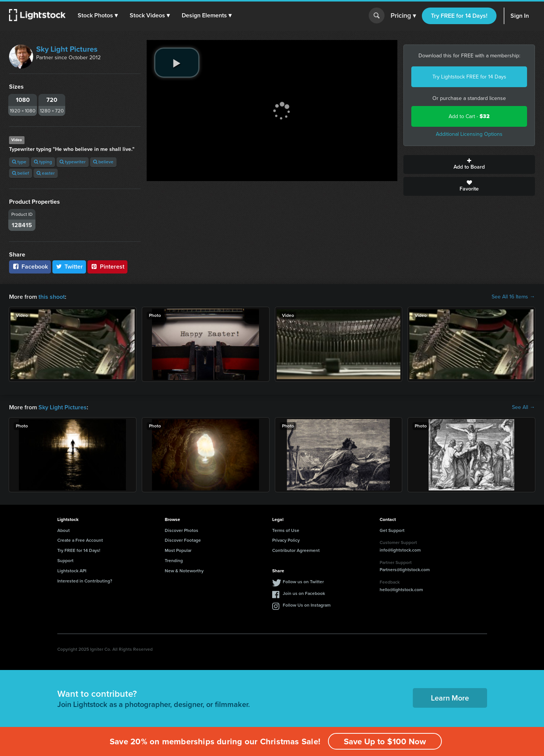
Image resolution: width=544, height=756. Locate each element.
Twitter (69, 267)
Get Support (392, 530)
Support (65, 561)
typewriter (73, 162)
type (19, 162)
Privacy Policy (286, 540)
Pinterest (107, 267)
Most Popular (178, 550)
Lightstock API (72, 571)
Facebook (30, 267)
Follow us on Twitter (303, 582)
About (64, 530)
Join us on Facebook (304, 593)
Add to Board (469, 164)
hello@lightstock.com (401, 590)
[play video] (177, 63)
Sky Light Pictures (67, 49)
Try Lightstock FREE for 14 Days (469, 77)
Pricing (403, 16)
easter (46, 173)
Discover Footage (183, 540)
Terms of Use (286, 530)
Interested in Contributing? (85, 581)
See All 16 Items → (513, 297)
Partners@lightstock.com (405, 570)
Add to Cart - (469, 116)
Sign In (520, 16)
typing (43, 162)
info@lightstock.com (400, 550)
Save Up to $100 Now (385, 741)
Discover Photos (182, 530)
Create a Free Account (80, 540)
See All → (523, 407)
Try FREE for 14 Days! (459, 16)
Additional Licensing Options (469, 134)
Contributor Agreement (296, 550)
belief (21, 173)
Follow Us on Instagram (307, 605)
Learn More (450, 698)
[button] (98, 15)
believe (103, 162)
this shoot (52, 297)
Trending (174, 561)
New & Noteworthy (184, 571)
